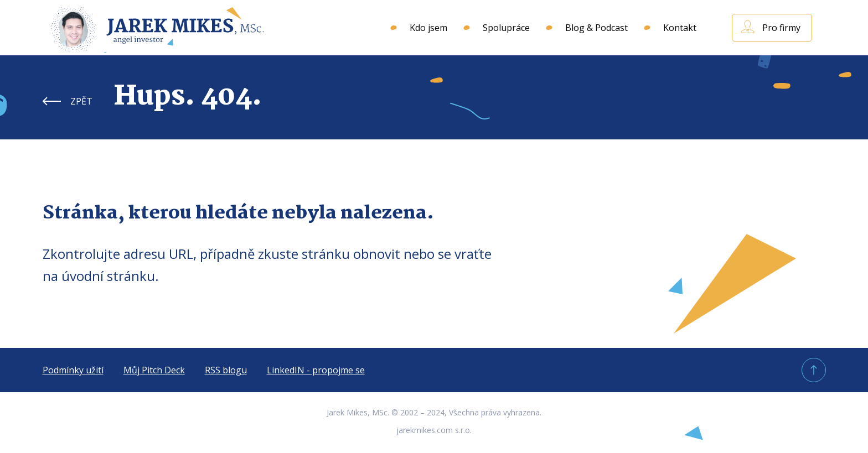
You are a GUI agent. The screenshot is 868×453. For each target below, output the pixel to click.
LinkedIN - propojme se (316, 370)
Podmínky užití (73, 370)
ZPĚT (81, 101)
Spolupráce (506, 28)
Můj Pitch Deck (154, 370)
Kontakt (680, 28)
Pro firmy (781, 28)
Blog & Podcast (596, 28)
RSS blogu (226, 370)
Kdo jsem (428, 28)
